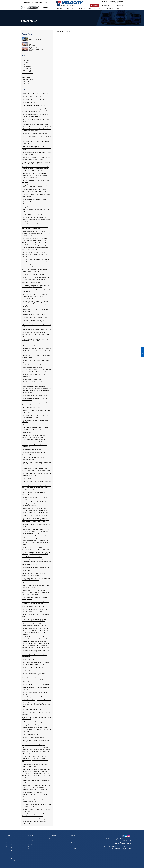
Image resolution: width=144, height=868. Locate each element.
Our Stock (53, 836)
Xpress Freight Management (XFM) (34, 737)
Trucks (32, 96)
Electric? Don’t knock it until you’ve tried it (36, 360)
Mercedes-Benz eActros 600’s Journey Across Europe (35, 399)
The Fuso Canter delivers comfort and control (35, 693)
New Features (43, 99)
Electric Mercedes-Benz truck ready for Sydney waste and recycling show (35, 674)
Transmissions (32, 849)
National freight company (31, 734)
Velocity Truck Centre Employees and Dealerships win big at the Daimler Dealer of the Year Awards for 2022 (37, 175)
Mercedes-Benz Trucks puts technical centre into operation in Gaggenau (37, 416)
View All (49, 56)
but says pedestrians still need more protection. (34, 375)
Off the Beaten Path (29, 700)
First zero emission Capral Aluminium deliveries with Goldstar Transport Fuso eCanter (35, 254)
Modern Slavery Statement (14, 863)
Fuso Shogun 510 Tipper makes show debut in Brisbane (36, 211)
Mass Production (28, 583)
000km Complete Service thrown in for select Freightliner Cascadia (35, 574)
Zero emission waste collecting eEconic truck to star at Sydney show (35, 228)
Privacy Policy (11, 859)
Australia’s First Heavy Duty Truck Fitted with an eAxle (35, 404)
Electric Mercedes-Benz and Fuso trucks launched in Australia (35, 383)
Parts (101, 8)
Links (8, 836)
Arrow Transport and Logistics (32, 214)
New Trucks (53, 839)
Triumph (25, 96)
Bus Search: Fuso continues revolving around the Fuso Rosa (35, 766)
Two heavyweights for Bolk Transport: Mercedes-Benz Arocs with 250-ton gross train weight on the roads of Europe (36, 520)
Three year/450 (27, 570)
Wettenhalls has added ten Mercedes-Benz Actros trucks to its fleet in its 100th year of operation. (36, 680)
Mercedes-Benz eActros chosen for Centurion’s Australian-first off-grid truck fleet (36, 334)
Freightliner (39, 96)
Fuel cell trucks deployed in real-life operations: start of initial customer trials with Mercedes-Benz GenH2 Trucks (36, 437)
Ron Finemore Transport (30, 267)
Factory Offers (11, 841)
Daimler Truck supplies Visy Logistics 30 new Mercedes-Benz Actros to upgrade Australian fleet (37, 705)
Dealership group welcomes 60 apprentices (37, 697)
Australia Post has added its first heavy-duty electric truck (37, 718)
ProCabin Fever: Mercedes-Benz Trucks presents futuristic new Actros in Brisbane (36, 638)
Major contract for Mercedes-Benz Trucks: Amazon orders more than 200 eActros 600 (36, 548)
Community (26, 93)
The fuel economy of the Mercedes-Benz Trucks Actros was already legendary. (35, 244)
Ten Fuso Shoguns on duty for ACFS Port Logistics (36, 181)
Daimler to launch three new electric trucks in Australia (37, 411)
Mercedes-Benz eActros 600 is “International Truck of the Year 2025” (37, 474)
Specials (81, 8)
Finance (110, 8)
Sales (48, 93)
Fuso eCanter (27, 134)
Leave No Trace (39, 607)
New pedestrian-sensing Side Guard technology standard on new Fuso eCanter (36, 321)
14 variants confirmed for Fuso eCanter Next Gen (37, 326)
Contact (120, 8)
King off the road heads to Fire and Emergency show (34, 458)
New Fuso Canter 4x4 (44, 700)
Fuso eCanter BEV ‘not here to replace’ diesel (37, 330)
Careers (94, 5)
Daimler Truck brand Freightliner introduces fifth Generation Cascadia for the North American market (37, 488)
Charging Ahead (28, 607)
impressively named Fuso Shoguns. (34, 745)
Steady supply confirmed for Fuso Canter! (36, 124)
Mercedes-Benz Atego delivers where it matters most (35, 823)
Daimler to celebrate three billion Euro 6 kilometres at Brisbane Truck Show (35, 620)
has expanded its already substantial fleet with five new (36, 741)
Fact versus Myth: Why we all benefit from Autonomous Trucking (36, 537)
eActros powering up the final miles (34, 442)
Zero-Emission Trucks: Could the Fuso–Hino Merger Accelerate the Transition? (36, 664)
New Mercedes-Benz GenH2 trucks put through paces (35, 598)
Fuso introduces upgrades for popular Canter (35, 498)
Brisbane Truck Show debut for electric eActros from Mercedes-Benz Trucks (35, 191)
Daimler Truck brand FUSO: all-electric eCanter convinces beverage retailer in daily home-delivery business (37, 592)
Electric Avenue (28, 425)
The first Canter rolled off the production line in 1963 (37, 777)
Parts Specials (11, 855)
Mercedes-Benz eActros (40, 134)
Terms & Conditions (12, 861)
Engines (30, 847)
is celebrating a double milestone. (33, 274)
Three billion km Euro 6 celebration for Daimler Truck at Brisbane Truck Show (35, 625)
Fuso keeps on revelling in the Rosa (34, 314)
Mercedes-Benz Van (29, 102)
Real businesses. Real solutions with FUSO (36, 105)
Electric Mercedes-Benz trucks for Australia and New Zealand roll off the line (36, 158)
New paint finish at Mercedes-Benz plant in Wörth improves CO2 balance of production (37, 561)
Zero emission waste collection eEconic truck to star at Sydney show (35, 429)
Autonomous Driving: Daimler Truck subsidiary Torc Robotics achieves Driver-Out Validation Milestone (37, 504)
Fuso (34, 93)
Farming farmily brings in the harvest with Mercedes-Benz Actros (36, 345)
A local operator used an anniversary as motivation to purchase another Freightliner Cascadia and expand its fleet (37, 110)
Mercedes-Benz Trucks (30, 99)
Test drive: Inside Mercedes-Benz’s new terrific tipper (35, 656)
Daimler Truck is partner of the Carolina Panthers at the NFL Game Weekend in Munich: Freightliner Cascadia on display (35, 510)
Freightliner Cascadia (29, 207)
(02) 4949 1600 (123, 843)
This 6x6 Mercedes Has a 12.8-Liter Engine (36, 567)
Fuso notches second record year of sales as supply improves (37, 154)
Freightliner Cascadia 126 (31, 224)
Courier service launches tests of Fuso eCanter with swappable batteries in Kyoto (36, 470)
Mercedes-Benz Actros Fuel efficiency (35, 199)
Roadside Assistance (12, 849)
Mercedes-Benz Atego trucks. (32, 709)
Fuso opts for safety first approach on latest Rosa (37, 526)
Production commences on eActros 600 (35, 515)
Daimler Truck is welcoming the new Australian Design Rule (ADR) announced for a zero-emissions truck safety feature (37, 370)
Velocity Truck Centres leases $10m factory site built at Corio (36, 356)
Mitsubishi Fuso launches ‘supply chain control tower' (35, 454)
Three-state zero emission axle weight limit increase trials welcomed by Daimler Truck (36, 278)
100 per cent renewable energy (32, 722)
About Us (73, 841)
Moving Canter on (28, 660)
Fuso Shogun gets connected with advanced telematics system (37, 263)
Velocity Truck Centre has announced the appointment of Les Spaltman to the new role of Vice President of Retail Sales (36, 169)
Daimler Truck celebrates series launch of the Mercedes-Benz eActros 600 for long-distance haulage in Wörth (36, 531)
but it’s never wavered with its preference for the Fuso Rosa (37, 291)
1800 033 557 (119, 3)
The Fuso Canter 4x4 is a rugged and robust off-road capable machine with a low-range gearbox (37, 464)
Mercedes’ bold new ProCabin (32, 792)
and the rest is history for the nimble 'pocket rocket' (37, 782)
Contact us (119, 5)
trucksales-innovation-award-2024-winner (36, 317)
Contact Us (74, 836)
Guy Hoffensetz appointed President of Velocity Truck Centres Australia (35, 815)
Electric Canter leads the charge (33, 379)
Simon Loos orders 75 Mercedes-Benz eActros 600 (35, 493)
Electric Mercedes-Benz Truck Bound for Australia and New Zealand (35, 116)
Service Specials (11, 845)
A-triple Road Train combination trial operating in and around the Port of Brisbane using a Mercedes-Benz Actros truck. (35, 759)
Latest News (41, 93)
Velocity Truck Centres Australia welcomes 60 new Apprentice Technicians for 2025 (36, 553)
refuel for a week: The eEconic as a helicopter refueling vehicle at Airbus (37, 482)
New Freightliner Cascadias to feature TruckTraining (35, 446)
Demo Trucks (53, 841)
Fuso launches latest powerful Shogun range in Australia (37, 810)
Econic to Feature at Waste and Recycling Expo (36, 120)
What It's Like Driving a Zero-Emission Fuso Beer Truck (37, 137)
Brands (59, 8)
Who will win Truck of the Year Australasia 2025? (36, 615)
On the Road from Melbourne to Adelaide (36, 450)
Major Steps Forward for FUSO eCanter (35, 395)
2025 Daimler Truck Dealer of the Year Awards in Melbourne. (35, 801)
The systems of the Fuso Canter (33, 667)
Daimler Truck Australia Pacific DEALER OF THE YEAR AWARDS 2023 (37, 340)
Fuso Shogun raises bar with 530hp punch (36, 819)
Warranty (9, 847)
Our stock (70, 8)
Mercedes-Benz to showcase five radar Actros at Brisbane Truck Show (35, 610)
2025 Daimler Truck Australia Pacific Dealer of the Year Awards (37, 796)
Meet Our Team (75, 843)
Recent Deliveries (76, 849)
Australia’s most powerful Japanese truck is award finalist (36, 195)
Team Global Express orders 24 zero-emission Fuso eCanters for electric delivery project (37, 148)
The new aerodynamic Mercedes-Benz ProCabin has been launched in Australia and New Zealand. (37, 730)
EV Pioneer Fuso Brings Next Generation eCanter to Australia (36, 203)
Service (91, 8)
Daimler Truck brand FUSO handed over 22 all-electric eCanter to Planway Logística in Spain (36, 543)
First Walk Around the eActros (32, 557)
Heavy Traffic (27, 670)
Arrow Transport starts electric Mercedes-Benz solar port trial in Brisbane (36, 603)
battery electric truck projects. (32, 725)
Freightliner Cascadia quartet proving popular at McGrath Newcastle (35, 186)
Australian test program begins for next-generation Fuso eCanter (35, 249)
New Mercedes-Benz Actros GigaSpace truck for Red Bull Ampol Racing (37, 579)
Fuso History (27, 432)
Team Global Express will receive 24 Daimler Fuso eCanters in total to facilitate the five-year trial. (37, 351)
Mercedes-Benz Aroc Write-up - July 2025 (36, 685)
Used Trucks (31, 845)
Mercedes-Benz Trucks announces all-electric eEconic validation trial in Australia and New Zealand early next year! (37, 129)
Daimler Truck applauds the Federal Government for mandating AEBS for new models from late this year (36, 233)
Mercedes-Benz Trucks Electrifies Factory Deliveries (36, 142)
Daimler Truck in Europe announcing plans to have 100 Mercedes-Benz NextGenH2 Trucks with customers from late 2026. (36, 787)
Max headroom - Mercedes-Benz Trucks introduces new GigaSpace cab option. (35, 239)
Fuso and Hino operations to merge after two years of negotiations (36, 651)
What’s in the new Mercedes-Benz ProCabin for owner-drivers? (37, 805)
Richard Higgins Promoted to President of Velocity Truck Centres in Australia (36, 163)
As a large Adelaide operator (32, 282)
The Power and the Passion (31, 408)
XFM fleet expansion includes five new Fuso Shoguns (36, 713)
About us (106, 5)
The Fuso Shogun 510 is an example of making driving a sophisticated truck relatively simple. (35, 296)
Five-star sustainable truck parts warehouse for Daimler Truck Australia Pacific (37, 364)
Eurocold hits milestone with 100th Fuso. (36, 259)
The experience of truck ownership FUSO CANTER (36, 688)
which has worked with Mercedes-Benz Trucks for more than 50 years (35, 271)
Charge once (27, 478)
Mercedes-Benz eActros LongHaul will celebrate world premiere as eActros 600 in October (36, 219)
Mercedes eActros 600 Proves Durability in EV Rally (36, 421)
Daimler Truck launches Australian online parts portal (36, 310)
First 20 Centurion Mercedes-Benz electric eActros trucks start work (36, 587)
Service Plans (10, 851)
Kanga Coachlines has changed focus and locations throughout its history (36, 286)
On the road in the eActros (31, 565)
